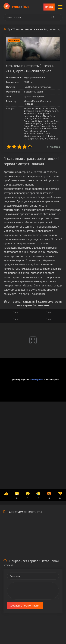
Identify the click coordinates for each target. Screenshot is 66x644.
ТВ (20, 7)
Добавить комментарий (25, 606)
